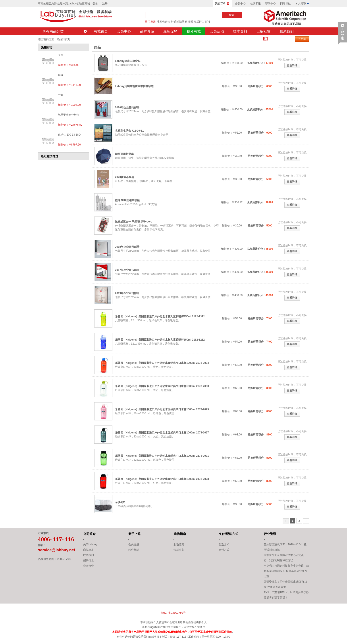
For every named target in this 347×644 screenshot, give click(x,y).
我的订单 (220, 4)
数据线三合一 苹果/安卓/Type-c (134, 222)
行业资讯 (270, 534)
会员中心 (240, 4)
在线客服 (255, 4)
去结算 (302, 39)
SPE (208, 22)
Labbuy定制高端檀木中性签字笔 (134, 86)
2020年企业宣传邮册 (127, 107)
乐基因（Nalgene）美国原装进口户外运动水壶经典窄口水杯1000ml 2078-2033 (162, 386)
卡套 (61, 95)
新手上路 (135, 534)
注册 (105, 4)
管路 (61, 55)
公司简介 (89, 534)
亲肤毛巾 (120, 502)
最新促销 (170, 31)
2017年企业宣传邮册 (127, 270)
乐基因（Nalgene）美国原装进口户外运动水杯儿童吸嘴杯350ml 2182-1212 (160, 340)
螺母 (61, 75)
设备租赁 (263, 31)
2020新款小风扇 (125, 177)
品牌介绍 (147, 31)
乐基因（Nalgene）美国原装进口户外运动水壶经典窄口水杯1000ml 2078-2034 (162, 363)
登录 (95, 4)
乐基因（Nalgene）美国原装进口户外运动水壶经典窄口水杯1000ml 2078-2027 (162, 433)
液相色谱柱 (164, 22)
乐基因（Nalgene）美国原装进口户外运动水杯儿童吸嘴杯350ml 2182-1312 (160, 316)
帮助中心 (270, 4)
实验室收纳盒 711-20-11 (129, 131)
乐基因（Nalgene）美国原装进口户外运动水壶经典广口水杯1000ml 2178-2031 (162, 456)
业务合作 (89, 566)
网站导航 (285, 4)
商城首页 (101, 31)
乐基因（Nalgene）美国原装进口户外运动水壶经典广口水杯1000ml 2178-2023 (162, 479)
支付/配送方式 (228, 534)
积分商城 (194, 31)
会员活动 (217, 31)
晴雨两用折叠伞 (124, 154)
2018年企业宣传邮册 (127, 247)
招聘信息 (89, 560)
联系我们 (287, 31)
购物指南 (180, 534)
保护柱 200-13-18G (69, 135)
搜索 (232, 15)
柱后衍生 (199, 22)
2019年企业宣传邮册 (127, 293)
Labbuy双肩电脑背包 (128, 61)
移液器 (189, 22)
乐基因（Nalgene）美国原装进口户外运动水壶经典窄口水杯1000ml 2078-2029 (162, 409)
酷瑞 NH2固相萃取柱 (127, 200)
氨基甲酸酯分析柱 (69, 115)
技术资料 (240, 31)
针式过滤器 (178, 22)
